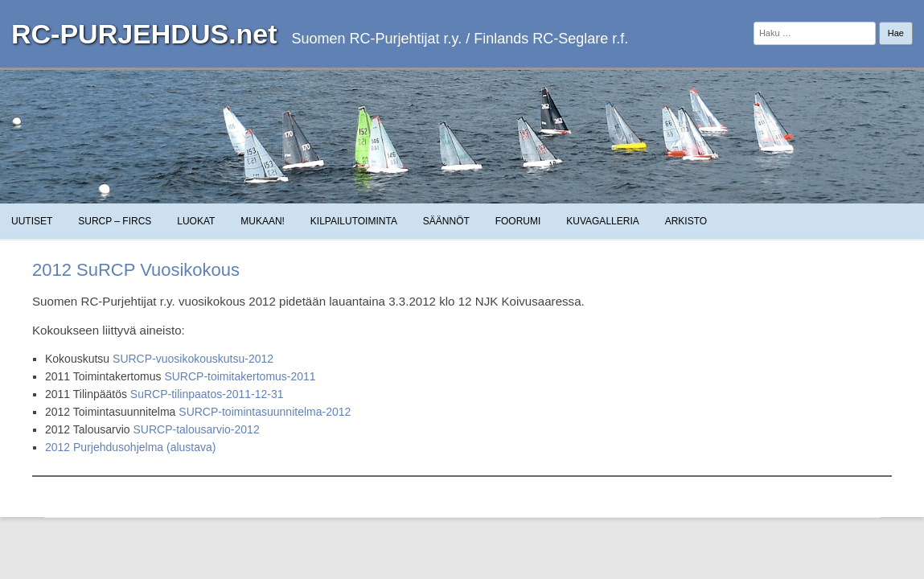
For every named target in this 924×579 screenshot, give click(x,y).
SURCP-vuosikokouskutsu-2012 (193, 359)
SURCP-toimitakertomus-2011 (240, 376)
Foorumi (518, 221)
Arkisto (686, 221)
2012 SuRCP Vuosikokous (136, 270)
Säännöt (446, 221)
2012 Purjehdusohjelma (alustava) (130, 447)
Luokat (196, 221)
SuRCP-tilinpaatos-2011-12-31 (207, 394)
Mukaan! (263, 221)
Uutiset (32, 221)
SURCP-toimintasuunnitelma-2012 (265, 412)
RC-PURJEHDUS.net (144, 34)
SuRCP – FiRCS (115, 221)
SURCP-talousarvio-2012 (196, 429)
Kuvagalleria (602, 221)
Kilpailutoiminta (354, 221)
